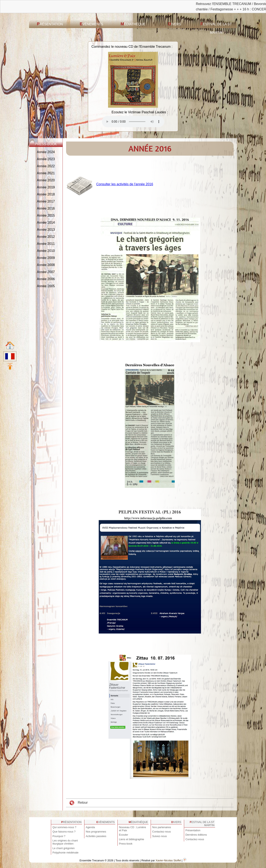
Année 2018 (46, 194)
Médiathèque (133, 24)
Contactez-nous (161, 832)
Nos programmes (96, 832)
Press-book (126, 844)
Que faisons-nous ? (64, 832)
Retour (79, 803)
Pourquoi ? (59, 836)
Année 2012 (46, 237)
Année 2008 (46, 265)
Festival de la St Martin (216, 28)
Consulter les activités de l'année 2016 (125, 184)
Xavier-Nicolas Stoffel (168, 860)
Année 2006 (46, 279)
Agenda (90, 827)
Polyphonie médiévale (66, 853)
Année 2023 (46, 159)
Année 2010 (46, 251)
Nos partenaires (161, 827)
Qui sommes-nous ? (65, 827)
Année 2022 (46, 166)
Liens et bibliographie (131, 839)
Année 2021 (46, 173)
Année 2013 (46, 230)
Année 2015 (46, 215)
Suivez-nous (159, 836)
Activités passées (96, 836)
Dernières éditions (196, 835)
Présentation (50, 24)
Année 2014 (46, 223)
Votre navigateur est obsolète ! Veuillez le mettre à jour (133, 122)
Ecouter (123, 835)
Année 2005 (46, 286)
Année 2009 (46, 258)
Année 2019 (46, 187)
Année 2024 (46, 152)
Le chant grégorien (64, 848)
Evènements (92, 24)
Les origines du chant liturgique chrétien (65, 842)
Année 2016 (46, 208)
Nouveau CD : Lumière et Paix (132, 829)
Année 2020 (46, 180)
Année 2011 (46, 244)
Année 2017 (46, 201)
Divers (175, 24)
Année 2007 (46, 272)
